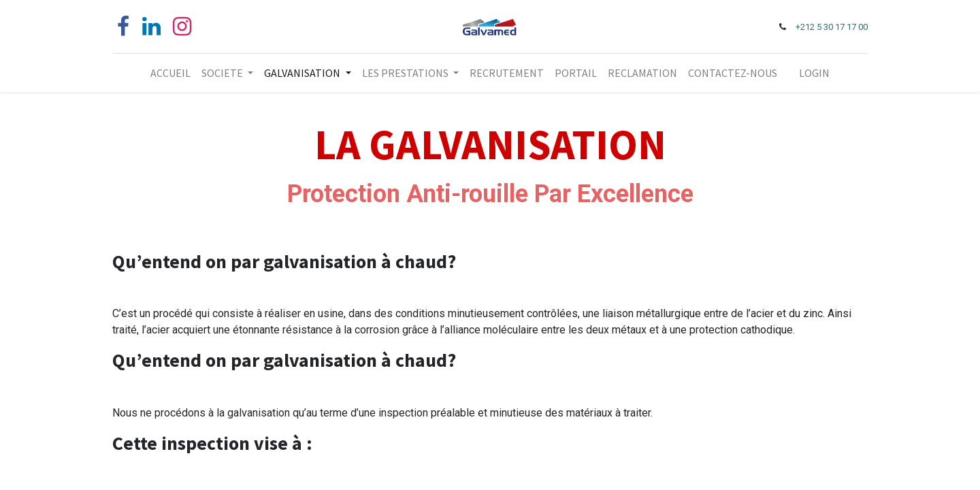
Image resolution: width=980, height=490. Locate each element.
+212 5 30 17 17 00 (832, 27)
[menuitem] (170, 73)
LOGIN (814, 73)
